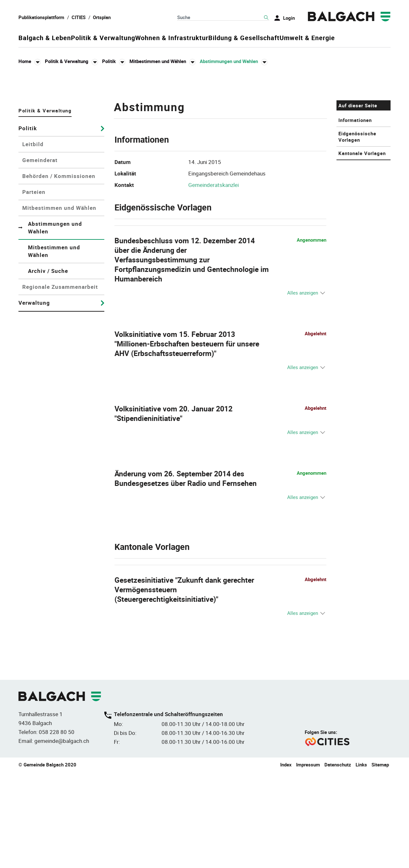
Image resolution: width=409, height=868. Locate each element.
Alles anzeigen (303, 388)
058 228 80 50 (57, 828)
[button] (71, 61)
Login (289, 18)
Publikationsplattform (41, 17)
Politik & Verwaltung (117, 38)
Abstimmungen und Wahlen (56, 323)
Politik (28, 224)
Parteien (34, 288)
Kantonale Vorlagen (362, 249)
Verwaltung (34, 398)
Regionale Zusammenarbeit (60, 383)
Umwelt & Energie (363, 38)
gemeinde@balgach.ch (62, 837)
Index (286, 861)
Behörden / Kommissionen (59, 272)
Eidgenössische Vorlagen (357, 232)
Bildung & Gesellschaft (286, 38)
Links (361, 861)
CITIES (79, 17)
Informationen (355, 216)
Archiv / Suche (48, 367)
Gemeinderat (40, 256)
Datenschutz (338, 861)
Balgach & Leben (45, 38)
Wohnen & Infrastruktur (200, 38)
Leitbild (33, 240)
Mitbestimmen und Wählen (59, 304)
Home (25, 61)
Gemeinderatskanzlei (214, 281)
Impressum (308, 861)
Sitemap (380, 861)
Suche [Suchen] (266, 18)
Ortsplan (102, 17)
